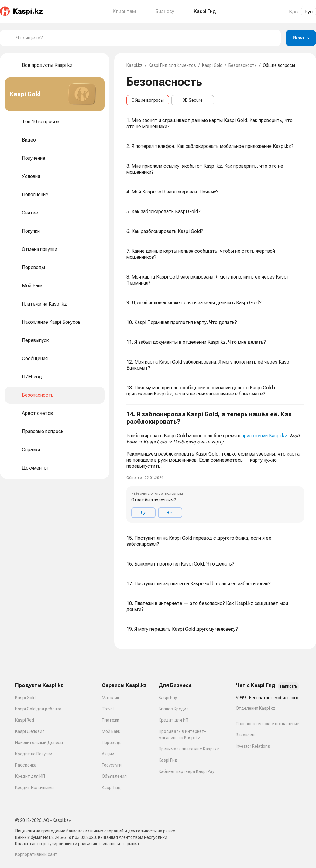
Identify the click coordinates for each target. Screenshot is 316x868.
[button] (215, 467)
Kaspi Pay (168, 698)
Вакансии (245, 735)
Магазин (110, 698)
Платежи (111, 720)
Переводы (112, 743)
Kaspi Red (25, 720)
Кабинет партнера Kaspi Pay (186, 771)
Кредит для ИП (30, 776)
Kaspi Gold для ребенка (38, 709)
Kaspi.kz (134, 65)
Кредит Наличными (34, 788)
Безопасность (243, 65)
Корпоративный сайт (36, 854)
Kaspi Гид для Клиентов (172, 65)
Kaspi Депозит (30, 731)
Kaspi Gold (212, 65)
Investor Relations (253, 746)
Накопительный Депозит (40, 743)
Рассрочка (26, 765)
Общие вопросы (148, 100)
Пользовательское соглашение (268, 724)
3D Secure (193, 100)
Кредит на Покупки (34, 754)
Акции (108, 754)
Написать (289, 686)
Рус (309, 12)
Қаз (293, 12)
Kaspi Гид (111, 788)
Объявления (114, 776)
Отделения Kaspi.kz (256, 708)
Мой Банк (111, 731)
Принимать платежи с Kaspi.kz (189, 749)
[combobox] (146, 38)
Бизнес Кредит (174, 709)
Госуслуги (112, 765)
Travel (108, 709)
